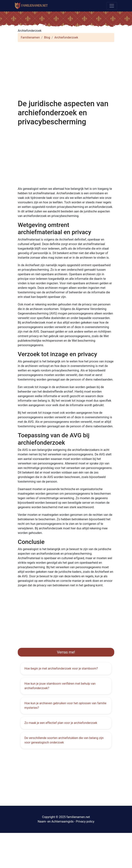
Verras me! (66, 652)
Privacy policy (85, 821)
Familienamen (30, 37)
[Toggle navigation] (112, 6)
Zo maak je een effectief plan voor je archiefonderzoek (61, 723)
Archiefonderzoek (66, 37)
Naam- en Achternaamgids (56, 821)
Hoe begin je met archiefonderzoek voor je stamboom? (61, 668)
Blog (47, 37)
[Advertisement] (66, 72)
